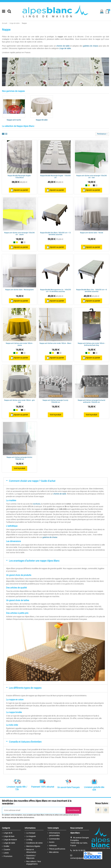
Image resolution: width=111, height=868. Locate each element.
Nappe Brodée (42, 120)
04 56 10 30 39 (79, 850)
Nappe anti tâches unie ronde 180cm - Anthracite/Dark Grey (91, 344)
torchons (37, 504)
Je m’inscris (73, 810)
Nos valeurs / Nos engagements (34, 863)
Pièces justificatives (57, 849)
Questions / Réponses (31, 857)
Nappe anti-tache (14, 120)
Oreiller (6, 846)
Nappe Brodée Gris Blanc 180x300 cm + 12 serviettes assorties (55, 234)
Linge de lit (8, 833)
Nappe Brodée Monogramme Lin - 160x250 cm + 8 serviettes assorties (55, 291)
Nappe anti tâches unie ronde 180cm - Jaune (20, 344)
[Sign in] (102, 11)
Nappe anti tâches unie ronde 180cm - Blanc (55, 343)
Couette (7, 850)
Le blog (29, 840)
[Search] (9, 11)
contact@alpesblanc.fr (80, 858)
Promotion (8, 856)
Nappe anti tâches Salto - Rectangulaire (19, 290)
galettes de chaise (91, 46)
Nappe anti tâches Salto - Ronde (92, 233)
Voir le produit (55, 415)
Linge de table (65, 48)
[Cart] (107, 11)
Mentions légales (33, 846)
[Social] (98, 810)
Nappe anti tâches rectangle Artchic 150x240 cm (19, 458)
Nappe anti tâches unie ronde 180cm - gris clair (19, 401)
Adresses (53, 846)
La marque (31, 833)
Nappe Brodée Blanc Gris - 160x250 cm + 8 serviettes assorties (91, 291)
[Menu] (4, 11)
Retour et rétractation (31, 851)
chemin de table (63, 46)
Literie (6, 853)
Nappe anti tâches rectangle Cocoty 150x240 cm (55, 401)
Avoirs (52, 842)
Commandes (54, 839)
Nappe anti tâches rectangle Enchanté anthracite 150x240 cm (91, 401)
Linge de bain (9, 836)
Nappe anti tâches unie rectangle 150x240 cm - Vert (92, 177)
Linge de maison (10, 840)
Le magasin (31, 836)
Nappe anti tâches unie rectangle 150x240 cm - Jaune (19, 234)
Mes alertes (54, 852)
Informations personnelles (55, 834)
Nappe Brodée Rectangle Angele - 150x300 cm (55, 177)
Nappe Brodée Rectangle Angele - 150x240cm (20, 177)
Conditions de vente (34, 843)
